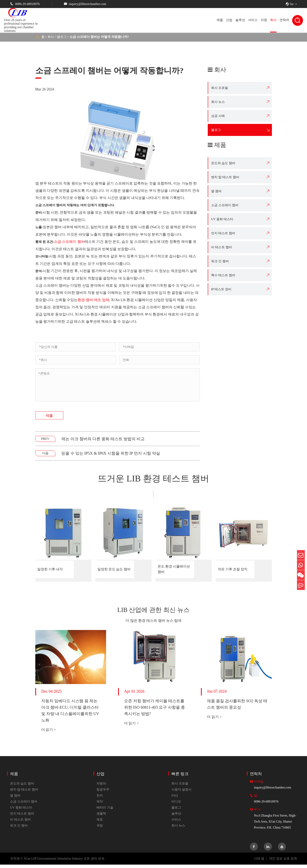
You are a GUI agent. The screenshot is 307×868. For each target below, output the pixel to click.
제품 (220, 20)
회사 (273, 20)
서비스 (253, 20)
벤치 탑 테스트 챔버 (225, 177)
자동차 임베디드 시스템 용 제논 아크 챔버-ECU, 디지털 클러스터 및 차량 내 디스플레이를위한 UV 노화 (70, 714)
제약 (100, 805)
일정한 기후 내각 (52, 569)
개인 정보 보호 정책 (283, 862)
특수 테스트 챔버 (223, 275)
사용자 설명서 (181, 793)
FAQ (175, 799)
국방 (100, 829)
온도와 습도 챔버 (223, 163)
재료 (100, 823)
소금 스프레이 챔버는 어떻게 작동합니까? (99, 37)
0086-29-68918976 (25, 4)
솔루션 (240, 20)
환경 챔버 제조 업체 (93, 300)
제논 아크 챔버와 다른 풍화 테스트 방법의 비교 (103, 439)
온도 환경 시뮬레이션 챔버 (175, 569)
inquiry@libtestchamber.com (85, 4)
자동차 (101, 787)
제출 (49, 416)
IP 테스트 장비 (221, 289)
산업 (229, 20)
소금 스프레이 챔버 (69, 242)
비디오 (176, 805)
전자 (100, 799)
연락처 (284, 20)
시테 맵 (259, 862)
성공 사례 (218, 116)
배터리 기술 (105, 811)
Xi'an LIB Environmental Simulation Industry (53, 862)
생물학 (101, 817)
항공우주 (103, 793)
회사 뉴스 (218, 102)
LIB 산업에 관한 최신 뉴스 (153, 612)
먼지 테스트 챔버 (223, 233)
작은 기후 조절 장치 (233, 569)
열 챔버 (216, 191)
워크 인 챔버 (220, 261)
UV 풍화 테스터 (222, 219)
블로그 (62, 37)
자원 (264, 20)
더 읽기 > (49, 733)
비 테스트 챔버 (222, 247)
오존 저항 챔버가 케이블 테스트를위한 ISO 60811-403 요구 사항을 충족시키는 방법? (155, 711)
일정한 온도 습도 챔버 (112, 569)
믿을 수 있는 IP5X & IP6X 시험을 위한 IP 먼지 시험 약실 (111, 453)
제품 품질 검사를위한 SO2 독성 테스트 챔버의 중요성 (237, 707)
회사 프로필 (220, 88)
